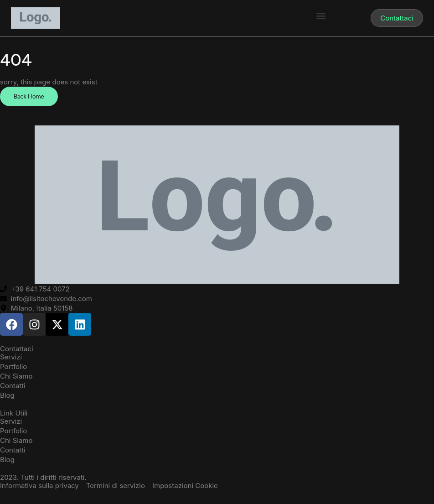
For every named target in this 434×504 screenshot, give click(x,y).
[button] (321, 16)
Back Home (29, 96)
